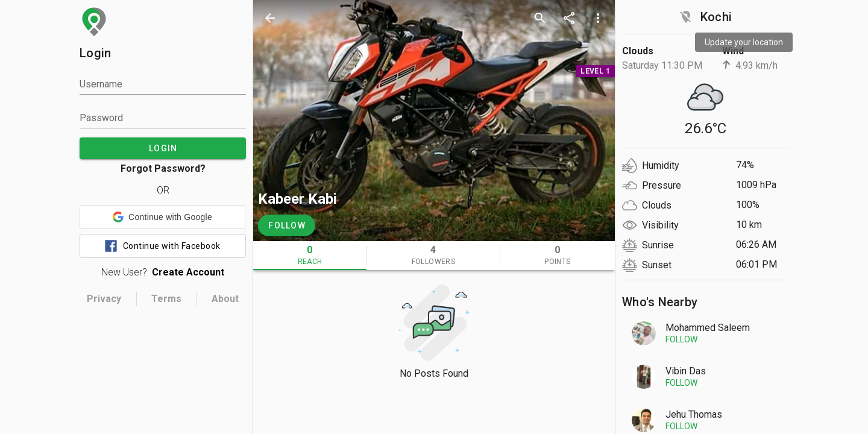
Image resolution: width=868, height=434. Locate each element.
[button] (162, 217)
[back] (270, 18)
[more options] (598, 18)
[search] (540, 18)
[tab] (310, 256)
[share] (569, 18)
